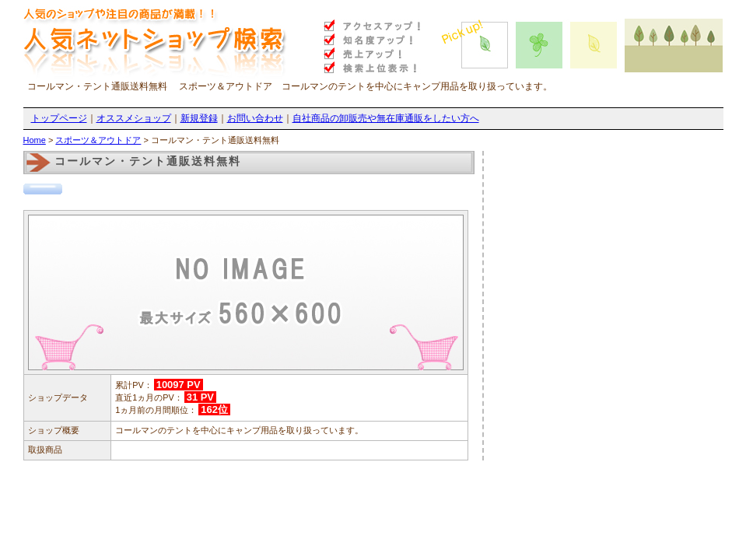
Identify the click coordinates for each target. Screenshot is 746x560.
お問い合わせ (255, 118)
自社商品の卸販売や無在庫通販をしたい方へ (386, 118)
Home (35, 140)
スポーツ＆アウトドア (98, 140)
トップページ (59, 118)
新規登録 (199, 118)
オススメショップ (134, 118)
